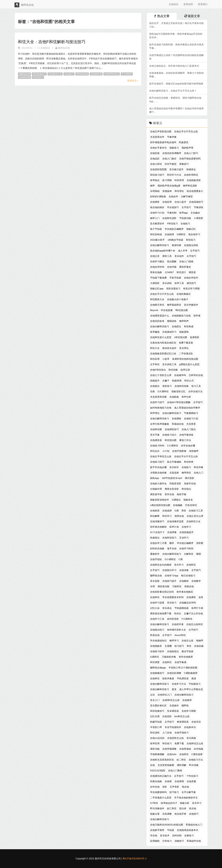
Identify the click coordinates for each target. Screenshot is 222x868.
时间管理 (179, 180)
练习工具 (196, 386)
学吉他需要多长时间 (173, 597)
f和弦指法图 (82, 74)
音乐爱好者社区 (158, 706)
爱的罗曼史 (185, 267)
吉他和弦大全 (56, 74)
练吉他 (193, 808)
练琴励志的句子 (169, 803)
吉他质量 (191, 781)
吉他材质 (155, 511)
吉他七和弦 (156, 164)
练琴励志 (155, 180)
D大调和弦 (163, 391)
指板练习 (174, 148)
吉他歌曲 (174, 397)
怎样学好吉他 (196, 375)
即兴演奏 (194, 765)
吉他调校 (176, 419)
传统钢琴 (194, 451)
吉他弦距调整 (174, 673)
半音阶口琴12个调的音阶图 (183, 668)
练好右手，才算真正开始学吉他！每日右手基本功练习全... (176, 25)
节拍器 (171, 830)
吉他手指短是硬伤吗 (190, 159)
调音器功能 (163, 586)
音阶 (165, 787)
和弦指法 (186, 489)
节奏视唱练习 (191, 413)
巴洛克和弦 (191, 505)
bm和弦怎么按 (182, 716)
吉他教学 (196, 581)
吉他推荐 (187, 700)
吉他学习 (186, 527)
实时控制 (177, 836)
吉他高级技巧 (196, 202)
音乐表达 (167, 608)
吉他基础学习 (169, 332)
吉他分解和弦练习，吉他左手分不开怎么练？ (173, 91)
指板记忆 (191, 229)
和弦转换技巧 (40, 74)
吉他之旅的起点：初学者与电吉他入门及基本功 (174, 66)
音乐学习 (179, 565)
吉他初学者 (97, 74)
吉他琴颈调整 (169, 749)
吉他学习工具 (157, 619)
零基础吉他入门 (194, 825)
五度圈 (168, 646)
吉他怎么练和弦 (195, 624)
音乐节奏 (155, 435)
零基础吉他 (178, 424)
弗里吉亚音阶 (172, 489)
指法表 (183, 808)
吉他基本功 (190, 727)
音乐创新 (155, 581)
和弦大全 (155, 348)
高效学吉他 (190, 484)
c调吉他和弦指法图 (160, 505)
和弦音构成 (156, 234)
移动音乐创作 (169, 348)
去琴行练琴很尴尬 (160, 424)
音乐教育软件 (157, 224)
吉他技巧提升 (169, 581)
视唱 (198, 554)
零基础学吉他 (194, 841)
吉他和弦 (191, 565)
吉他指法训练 (191, 245)
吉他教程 (184, 581)
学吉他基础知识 (158, 641)
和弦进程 (155, 733)
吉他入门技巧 (191, 153)
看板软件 (155, 554)
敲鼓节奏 (182, 494)
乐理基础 (155, 191)
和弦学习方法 (174, 175)
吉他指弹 (169, 234)
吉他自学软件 (191, 278)
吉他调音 (155, 202)
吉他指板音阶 (194, 180)
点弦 (152, 695)
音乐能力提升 (176, 169)
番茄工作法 (185, 440)
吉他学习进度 (157, 603)
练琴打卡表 (197, 608)
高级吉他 (189, 586)
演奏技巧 (179, 841)
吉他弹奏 (172, 532)
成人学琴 (183, 251)
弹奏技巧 (184, 164)
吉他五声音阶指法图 (161, 131)
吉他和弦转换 (182, 386)
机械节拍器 (156, 722)
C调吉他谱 (197, 754)
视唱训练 (172, 321)
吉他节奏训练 (186, 435)
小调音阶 (198, 218)
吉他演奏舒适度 (175, 521)
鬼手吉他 (172, 548)
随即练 (185, 706)
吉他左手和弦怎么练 (161, 456)
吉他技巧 (70, 74)
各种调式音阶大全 (176, 630)
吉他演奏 (184, 570)
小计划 (166, 451)
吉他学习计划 (157, 213)
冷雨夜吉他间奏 (158, 473)
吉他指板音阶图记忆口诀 (163, 354)
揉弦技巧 (191, 283)
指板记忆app (157, 289)
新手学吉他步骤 (158, 467)
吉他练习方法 (196, 760)
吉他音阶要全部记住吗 (162, 592)
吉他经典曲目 (184, 294)
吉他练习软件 (157, 651)
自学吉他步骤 (188, 446)
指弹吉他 (179, 516)
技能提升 (155, 381)
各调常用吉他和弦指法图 (185, 359)
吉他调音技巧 (172, 429)
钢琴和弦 (186, 473)
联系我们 (203, 4)
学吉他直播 (167, 310)
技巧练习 (174, 792)
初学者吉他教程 (158, 527)
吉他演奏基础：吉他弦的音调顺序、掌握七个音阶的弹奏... (176, 75)
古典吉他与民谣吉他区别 (163, 343)
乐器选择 (174, 473)
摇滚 (194, 678)
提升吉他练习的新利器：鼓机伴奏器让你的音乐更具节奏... (176, 46)
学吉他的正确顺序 (174, 229)
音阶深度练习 (173, 289)
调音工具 (167, 256)
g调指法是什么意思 (189, 364)
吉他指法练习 (157, 630)
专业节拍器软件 (173, 727)
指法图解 (172, 261)
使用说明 (188, 4)
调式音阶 (190, 478)
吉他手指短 (156, 559)
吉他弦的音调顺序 (172, 153)
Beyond (154, 310)
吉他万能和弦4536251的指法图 (167, 825)
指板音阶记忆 (179, 391)
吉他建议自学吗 (187, 603)
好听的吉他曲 (157, 548)
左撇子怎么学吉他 (193, 613)
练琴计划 (174, 527)
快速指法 (155, 538)
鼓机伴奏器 (168, 678)
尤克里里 (191, 424)
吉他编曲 (178, 505)
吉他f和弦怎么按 (171, 700)
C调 (181, 559)
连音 (201, 597)
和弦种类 (189, 462)
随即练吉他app (158, 668)
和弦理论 (179, 191)
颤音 (172, 543)
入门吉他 (167, 733)
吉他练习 (185, 224)
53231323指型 (158, 771)
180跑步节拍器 (175, 240)
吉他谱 (168, 781)
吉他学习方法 (179, 684)
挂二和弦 (181, 760)
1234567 (169, 272)
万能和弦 (177, 586)
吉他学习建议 (157, 261)
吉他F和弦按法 (112, 74)
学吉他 (154, 836)
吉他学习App (171, 576)
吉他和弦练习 (169, 538)
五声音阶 (174, 787)
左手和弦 (155, 364)
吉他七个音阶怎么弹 (161, 375)
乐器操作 (174, 706)
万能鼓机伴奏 (169, 657)
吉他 (152, 765)
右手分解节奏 (189, 792)
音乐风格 (191, 738)
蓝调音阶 (195, 337)
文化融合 (195, 213)
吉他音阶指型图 (158, 169)
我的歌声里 (187, 148)
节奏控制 (172, 213)
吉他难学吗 (180, 375)
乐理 (152, 586)
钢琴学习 (174, 641)
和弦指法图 (171, 440)
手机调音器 (183, 678)
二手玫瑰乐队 (186, 354)
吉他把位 (176, 326)
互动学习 (184, 538)
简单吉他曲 (156, 272)
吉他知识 (174, 4)
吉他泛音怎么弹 (195, 516)
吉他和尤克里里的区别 (162, 760)
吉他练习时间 (157, 446)
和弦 (189, 646)
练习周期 (167, 180)
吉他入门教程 (175, 771)
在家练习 (189, 836)
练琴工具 (179, 283)
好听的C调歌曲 (158, 196)
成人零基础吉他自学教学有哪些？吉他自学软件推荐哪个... (176, 110)
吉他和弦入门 (165, 695)
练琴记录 (185, 370)
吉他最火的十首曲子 (178, 299)
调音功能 (155, 749)
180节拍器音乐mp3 (172, 478)
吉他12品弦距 (157, 738)
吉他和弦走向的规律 (161, 565)
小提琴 (166, 359)
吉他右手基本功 (158, 148)
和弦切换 (173, 370)
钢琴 (152, 186)
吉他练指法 (173, 651)
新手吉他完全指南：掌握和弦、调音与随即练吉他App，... (175, 100)
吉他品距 (155, 159)
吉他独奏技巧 (157, 673)
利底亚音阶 (175, 484)
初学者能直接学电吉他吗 (163, 142)
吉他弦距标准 (157, 321)
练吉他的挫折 (157, 207)
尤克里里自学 (157, 137)
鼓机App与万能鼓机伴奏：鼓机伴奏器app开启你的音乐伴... (176, 36)
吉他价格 (155, 153)
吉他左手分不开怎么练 (186, 131)
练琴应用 (155, 743)
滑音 (184, 511)
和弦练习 (191, 240)
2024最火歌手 (157, 240)
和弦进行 (181, 272)
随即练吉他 (25, 74)
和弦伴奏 (198, 467)
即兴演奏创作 (157, 808)
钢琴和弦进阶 (190, 186)
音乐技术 (165, 836)
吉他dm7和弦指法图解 (179, 402)
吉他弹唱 (179, 781)
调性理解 (182, 765)
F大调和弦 (127, 74)
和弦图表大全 (157, 299)
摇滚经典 (176, 245)
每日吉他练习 (188, 576)
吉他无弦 (196, 722)
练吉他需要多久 (195, 191)
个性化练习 (192, 776)
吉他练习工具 (196, 511)
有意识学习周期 (191, 289)
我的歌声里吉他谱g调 (169, 186)
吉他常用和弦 (191, 175)
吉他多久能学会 (158, 484)
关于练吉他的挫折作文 (186, 798)
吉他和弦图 (25, 77)
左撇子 (166, 381)
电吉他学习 (194, 234)
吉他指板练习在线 (181, 316)
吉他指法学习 (169, 570)
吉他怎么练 (187, 641)
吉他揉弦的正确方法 (161, 776)
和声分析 (186, 397)
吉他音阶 (167, 716)
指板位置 (155, 814)
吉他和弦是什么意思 (161, 337)
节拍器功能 (185, 218)
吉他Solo (172, 754)
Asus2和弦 (180, 635)
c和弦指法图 (181, 337)
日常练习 (167, 841)
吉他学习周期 (189, 711)
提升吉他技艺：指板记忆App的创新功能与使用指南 (176, 84)
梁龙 (174, 689)
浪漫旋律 (167, 191)
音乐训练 (167, 283)
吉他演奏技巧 (157, 521)
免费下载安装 (186, 343)
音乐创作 (179, 256)
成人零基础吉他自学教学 (187, 408)
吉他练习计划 (191, 419)
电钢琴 (200, 641)
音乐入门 (155, 700)
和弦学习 (167, 516)
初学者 (197, 316)
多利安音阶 (173, 619)
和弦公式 (189, 381)
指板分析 (185, 803)
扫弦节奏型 (171, 164)
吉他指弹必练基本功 (187, 830)
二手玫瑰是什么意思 (161, 798)
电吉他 (185, 787)
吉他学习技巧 (157, 402)
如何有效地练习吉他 (161, 408)
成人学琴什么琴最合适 (191, 689)
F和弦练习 (38, 77)
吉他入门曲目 (169, 159)
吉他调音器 (156, 440)
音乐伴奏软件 (191, 305)
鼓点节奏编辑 (174, 462)
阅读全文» (133, 81)
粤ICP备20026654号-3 (135, 859)
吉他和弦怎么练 (195, 743)
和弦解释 (155, 516)
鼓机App (155, 478)
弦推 (152, 391)
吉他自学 (173, 196)
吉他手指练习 (182, 733)
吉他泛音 (155, 256)
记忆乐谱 (155, 716)
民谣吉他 (155, 635)
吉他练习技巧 (157, 462)
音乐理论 (184, 348)
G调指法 (176, 500)
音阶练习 (167, 386)
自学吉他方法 (195, 391)
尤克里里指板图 (166, 765)
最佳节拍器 (187, 651)
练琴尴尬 (155, 332)
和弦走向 (155, 451)
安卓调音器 (173, 711)
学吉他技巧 (173, 207)
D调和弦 (181, 234)
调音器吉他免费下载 (161, 613)
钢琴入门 (155, 218)
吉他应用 (167, 202)
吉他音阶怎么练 (175, 738)
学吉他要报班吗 (158, 792)
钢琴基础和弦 (174, 305)
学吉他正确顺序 (185, 543)
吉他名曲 (199, 646)
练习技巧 (179, 646)
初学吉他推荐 (186, 657)
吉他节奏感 (180, 662)
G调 (177, 511)
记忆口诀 (155, 608)
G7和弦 (154, 803)
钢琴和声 (184, 321)
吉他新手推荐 (157, 830)
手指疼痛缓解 (157, 754)
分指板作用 (156, 489)
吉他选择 (167, 511)
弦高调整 (167, 814)
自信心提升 (180, 202)
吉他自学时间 (157, 267)
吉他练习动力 (169, 435)
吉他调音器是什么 (160, 316)
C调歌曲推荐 (191, 673)
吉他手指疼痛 (179, 451)
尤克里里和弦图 (158, 397)
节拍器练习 (195, 684)
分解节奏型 (187, 196)
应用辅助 (155, 841)
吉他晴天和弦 (157, 305)
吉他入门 (198, 473)
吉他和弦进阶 (169, 218)
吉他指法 (155, 386)
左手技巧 (186, 207)
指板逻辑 (184, 332)
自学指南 (198, 749)
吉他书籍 (172, 267)
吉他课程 (191, 597)
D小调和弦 (170, 559)
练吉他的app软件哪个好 (163, 251)
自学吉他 (155, 787)
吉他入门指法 (189, 429)
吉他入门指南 (186, 261)
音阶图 (200, 543)
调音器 (192, 272)
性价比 (178, 613)
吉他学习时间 (186, 548)
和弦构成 (189, 326)
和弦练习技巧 (157, 175)
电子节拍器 (156, 229)
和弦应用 (155, 359)
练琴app (184, 213)
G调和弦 (155, 657)
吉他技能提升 (186, 532)
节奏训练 (198, 207)
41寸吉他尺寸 (157, 532)
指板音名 (188, 500)
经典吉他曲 (156, 781)
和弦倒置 (155, 662)
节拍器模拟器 (182, 608)
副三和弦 (172, 808)
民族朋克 (184, 142)
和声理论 (155, 413)
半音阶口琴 (156, 727)
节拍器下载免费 (158, 278)
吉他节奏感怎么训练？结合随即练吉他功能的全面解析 (176, 57)
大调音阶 (155, 283)
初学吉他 (169, 494)
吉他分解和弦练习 (160, 245)
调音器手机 (156, 494)
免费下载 (179, 743)
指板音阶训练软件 (160, 500)
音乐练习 (172, 603)
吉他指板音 (156, 646)
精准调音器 (183, 722)
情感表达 (191, 169)
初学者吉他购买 (185, 592)
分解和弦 (189, 554)
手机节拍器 (175, 278)
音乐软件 (174, 467)
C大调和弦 (173, 446)
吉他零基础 (185, 749)
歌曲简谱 (177, 381)
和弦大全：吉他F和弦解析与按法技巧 (52, 42)
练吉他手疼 (180, 814)
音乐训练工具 (169, 364)
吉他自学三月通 (158, 543)
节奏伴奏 (172, 137)
